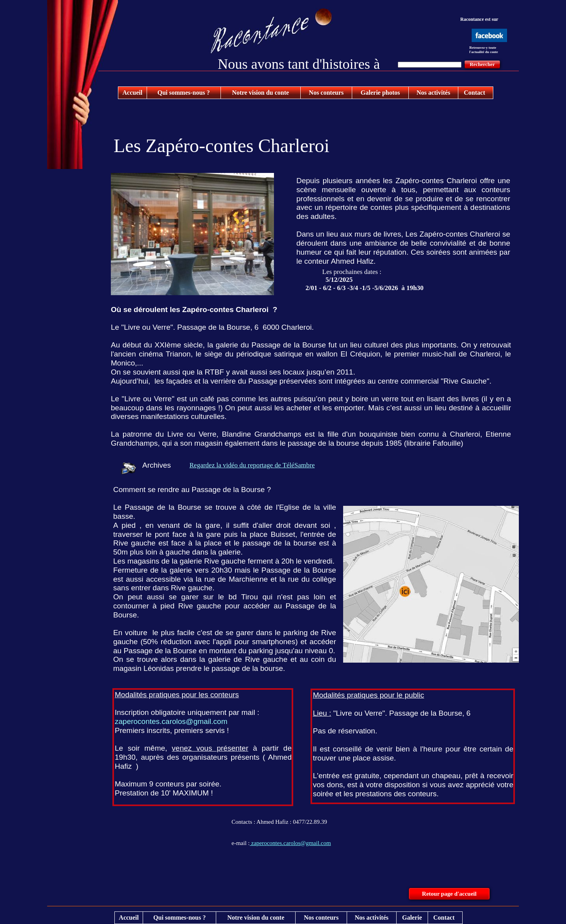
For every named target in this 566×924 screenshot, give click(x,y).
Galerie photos (380, 93)
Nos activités (434, 93)
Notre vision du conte (260, 93)
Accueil (133, 93)
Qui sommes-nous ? (183, 93)
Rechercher (482, 64)
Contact (474, 93)
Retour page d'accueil (449, 894)
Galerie (412, 918)
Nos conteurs (326, 93)
